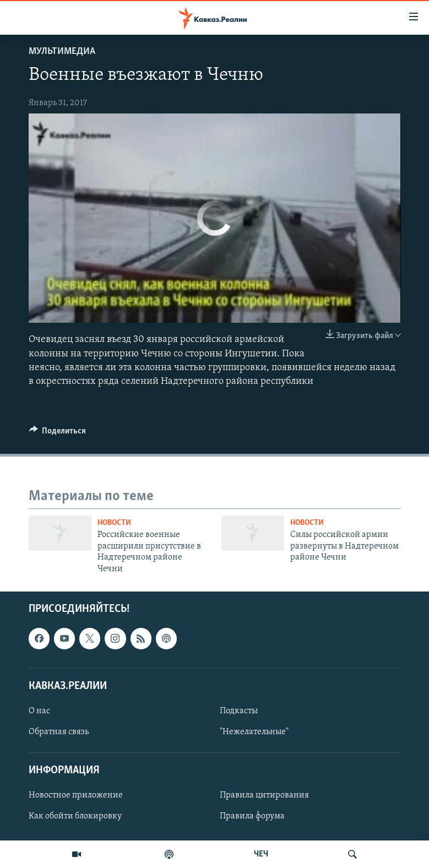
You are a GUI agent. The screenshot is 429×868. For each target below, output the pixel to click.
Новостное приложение (76, 795)
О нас (39, 711)
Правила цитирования (264, 795)
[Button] (58, 433)
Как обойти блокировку (75, 816)
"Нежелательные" (254, 732)
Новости (114, 523)
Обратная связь (59, 732)
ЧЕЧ (261, 854)
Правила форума (252, 816)
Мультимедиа (62, 51)
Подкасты (239, 711)
